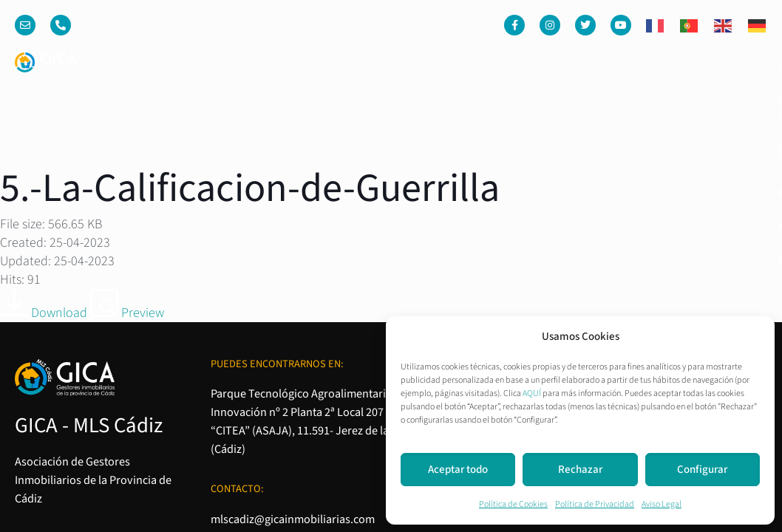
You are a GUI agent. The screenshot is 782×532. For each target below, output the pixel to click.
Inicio (284, 67)
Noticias (654, 67)
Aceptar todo (458, 470)
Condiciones (596, 306)
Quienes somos (482, 67)
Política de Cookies (513, 504)
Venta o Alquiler (369, 67)
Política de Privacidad (595, 504)
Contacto (728, 67)
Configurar (702, 470)
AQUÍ (532, 393)
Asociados (578, 67)
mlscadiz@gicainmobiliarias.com (293, 325)
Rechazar (580, 470)
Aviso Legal (662, 504)
